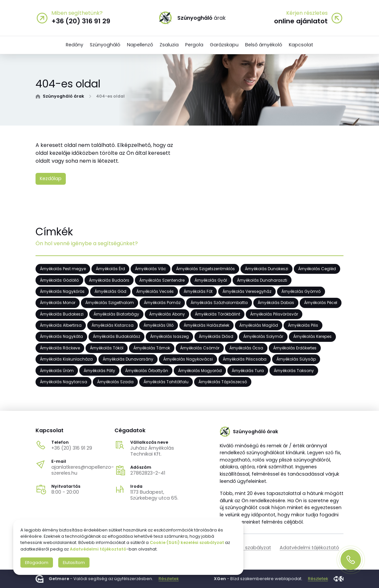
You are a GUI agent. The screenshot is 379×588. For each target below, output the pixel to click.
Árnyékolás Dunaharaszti (262, 280)
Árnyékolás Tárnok (152, 348)
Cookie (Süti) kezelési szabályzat (187, 542)
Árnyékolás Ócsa (246, 348)
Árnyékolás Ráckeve (60, 348)
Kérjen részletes (307, 13)
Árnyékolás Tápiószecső (223, 382)
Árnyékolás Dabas (276, 303)
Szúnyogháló (105, 45)
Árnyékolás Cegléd (317, 269)
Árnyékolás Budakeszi (62, 314)
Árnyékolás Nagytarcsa (63, 382)
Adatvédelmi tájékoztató (309, 548)
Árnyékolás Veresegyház (247, 291)
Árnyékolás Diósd (216, 337)
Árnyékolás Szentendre (162, 280)
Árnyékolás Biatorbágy (116, 314)
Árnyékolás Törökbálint (217, 314)
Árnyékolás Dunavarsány (128, 359)
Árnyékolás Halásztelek (206, 326)
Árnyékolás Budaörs (109, 280)
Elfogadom (37, 563)
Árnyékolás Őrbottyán (147, 371)
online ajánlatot (301, 21)
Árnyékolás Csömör (200, 348)
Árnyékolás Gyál (211, 280)
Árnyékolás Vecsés (155, 291)
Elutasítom (74, 563)
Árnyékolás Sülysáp (296, 359)
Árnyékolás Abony (167, 314)
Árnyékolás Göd (110, 291)
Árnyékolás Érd (110, 269)
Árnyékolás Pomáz (162, 303)
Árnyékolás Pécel (321, 303)
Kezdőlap (51, 178)
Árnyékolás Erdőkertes (295, 348)
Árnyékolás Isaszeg (169, 337)
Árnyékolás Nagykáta (61, 337)
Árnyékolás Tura (248, 371)
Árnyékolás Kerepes (312, 337)
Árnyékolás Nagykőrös (62, 291)
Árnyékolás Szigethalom (110, 303)
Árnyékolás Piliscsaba (245, 359)
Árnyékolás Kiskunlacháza (66, 359)
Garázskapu (224, 45)
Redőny (75, 45)
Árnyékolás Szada (115, 382)
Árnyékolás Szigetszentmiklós (205, 269)
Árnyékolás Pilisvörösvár (274, 314)
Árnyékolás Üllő (159, 326)
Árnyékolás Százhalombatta (219, 303)
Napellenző (140, 45)
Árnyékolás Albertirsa (61, 326)
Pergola (194, 45)
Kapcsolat (301, 45)
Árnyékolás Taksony (294, 371)
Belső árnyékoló (264, 45)
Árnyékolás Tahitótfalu (166, 382)
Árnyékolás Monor (58, 303)
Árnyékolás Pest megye (63, 269)
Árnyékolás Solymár (263, 337)
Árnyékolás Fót (198, 291)
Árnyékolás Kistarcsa (113, 326)
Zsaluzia (169, 45)
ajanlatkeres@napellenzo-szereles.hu (83, 470)
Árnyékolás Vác (151, 269)
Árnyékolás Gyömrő (301, 291)
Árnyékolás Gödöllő (59, 280)
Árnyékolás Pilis (303, 326)
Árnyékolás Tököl (107, 348)
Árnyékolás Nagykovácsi (188, 359)
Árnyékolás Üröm (57, 371)
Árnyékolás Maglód (259, 326)
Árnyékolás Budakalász (116, 337)
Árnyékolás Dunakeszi (266, 269)
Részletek (169, 579)
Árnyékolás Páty (99, 371)
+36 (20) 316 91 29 (72, 448)
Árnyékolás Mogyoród (200, 371)
